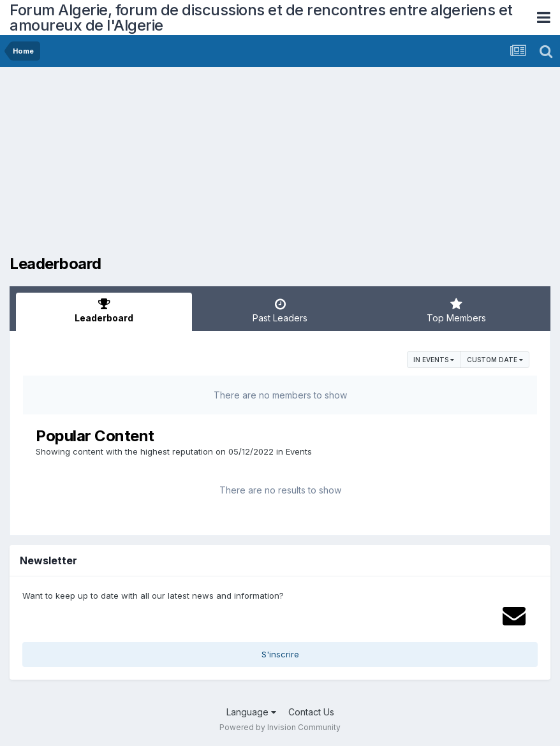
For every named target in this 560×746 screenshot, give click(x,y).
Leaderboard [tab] (104, 311)
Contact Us (311, 712)
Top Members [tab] (456, 311)
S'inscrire (280, 654)
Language (251, 712)
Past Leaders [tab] (280, 311)
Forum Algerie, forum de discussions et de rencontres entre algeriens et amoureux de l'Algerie (261, 18)
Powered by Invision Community (280, 727)
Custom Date (495, 360)
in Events (434, 360)
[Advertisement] (159, 166)
